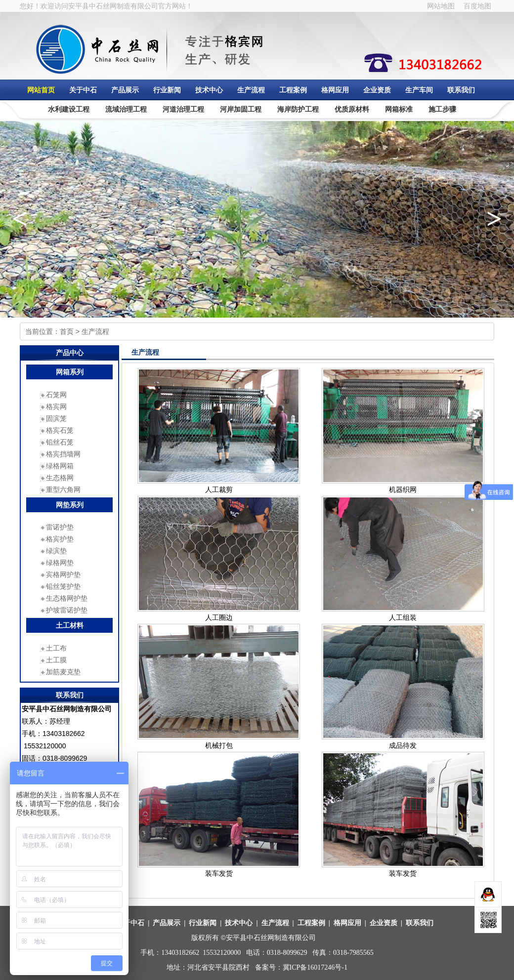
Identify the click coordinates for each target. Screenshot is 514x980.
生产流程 (251, 90)
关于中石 (83, 90)
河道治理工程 (183, 109)
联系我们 (461, 90)
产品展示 (125, 90)
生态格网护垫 (67, 598)
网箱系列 (70, 372)
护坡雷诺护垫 (67, 610)
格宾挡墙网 (63, 454)
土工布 (56, 648)
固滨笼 (56, 418)
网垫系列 (70, 505)
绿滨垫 (56, 551)
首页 (67, 331)
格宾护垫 (60, 539)
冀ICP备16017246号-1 (315, 967)
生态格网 (60, 478)
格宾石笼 (60, 430)
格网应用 (335, 90)
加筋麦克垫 (63, 672)
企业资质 (377, 90)
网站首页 (41, 90)
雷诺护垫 (60, 527)
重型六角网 (63, 490)
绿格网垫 (60, 563)
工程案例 (293, 90)
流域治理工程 (126, 109)
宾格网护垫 (63, 574)
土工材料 (70, 625)
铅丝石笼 (60, 442)
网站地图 (441, 6)
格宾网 (56, 407)
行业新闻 (167, 90)
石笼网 (56, 395)
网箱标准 (399, 109)
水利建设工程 (69, 109)
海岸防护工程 (298, 109)
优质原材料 (352, 109)
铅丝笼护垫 (63, 586)
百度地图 (477, 6)
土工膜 (56, 660)
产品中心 (70, 353)
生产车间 (419, 90)
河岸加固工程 (241, 109)
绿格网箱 (60, 466)
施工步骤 (442, 109)
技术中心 (209, 90)
